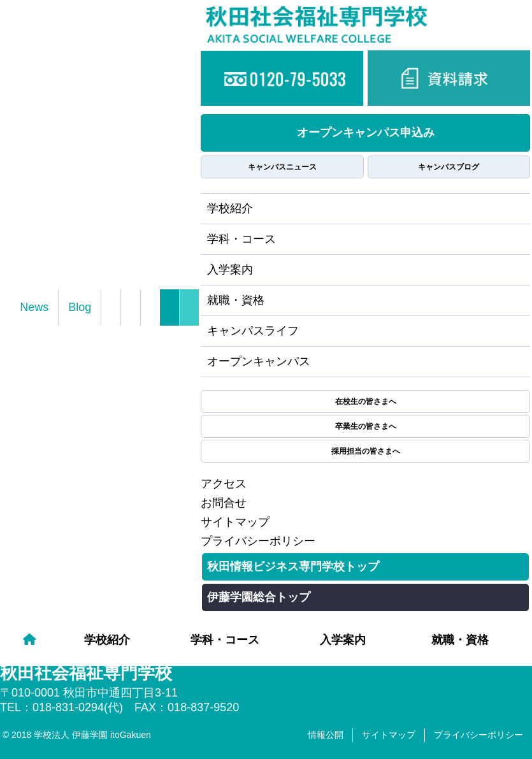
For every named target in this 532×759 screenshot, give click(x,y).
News (34, 307)
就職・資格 (460, 640)
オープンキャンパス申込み (366, 133)
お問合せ (224, 503)
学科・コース (225, 640)
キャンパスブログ (449, 167)
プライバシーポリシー (258, 541)
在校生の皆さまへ (366, 401)
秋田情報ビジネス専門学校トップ (293, 567)
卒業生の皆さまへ (366, 426)
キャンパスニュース (282, 167)
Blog (80, 307)
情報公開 (326, 735)
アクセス (224, 484)
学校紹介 (107, 640)
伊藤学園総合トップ (259, 597)
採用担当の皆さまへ (366, 451)
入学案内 (343, 640)
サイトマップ (235, 522)
